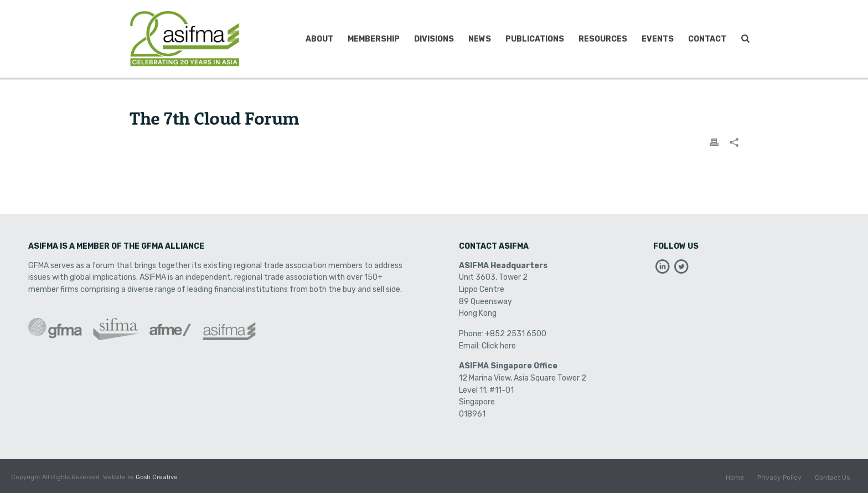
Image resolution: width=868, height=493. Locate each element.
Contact (707, 39)
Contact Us (833, 477)
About (319, 39)
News (480, 39)
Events (658, 39)
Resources (603, 39)
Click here (499, 346)
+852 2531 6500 (516, 334)
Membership (374, 39)
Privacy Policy (779, 477)
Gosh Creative (157, 477)
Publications (535, 39)
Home (735, 477)
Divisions (434, 39)
